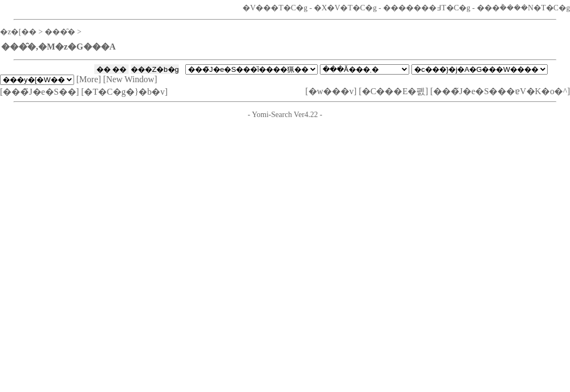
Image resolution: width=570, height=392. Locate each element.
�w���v (331, 91)
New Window (130, 79)
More (89, 79)
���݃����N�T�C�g (523, 8)
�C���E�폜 (393, 91)
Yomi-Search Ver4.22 (285, 114)
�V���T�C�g (275, 8)
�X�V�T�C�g (345, 8)
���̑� (60, 32)
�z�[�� (18, 32)
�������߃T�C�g (427, 8)
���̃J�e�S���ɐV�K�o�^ (500, 91)
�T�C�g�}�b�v (124, 92)
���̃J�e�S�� (39, 92)
